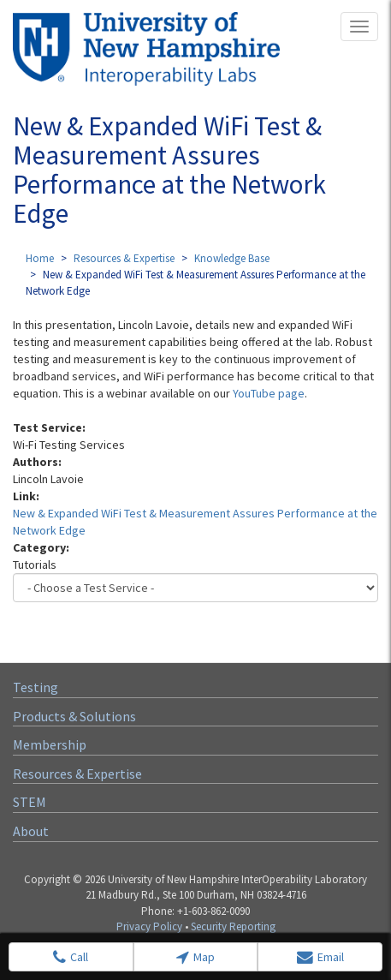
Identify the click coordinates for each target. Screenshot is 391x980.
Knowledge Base (232, 258)
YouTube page (269, 393)
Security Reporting (233, 926)
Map (195, 957)
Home (40, 258)
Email (320, 957)
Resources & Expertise (124, 258)
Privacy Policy (149, 926)
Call (71, 957)
